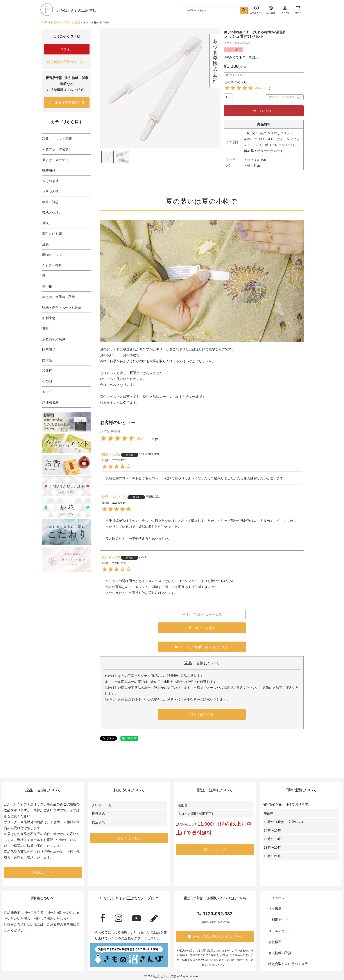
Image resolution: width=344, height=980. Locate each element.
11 (267, 88)
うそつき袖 (50, 181)
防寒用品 (49, 350)
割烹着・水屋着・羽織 (59, 297)
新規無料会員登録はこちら (67, 62)
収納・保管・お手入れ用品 (62, 307)
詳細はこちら (43, 872)
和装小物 (56, 22)
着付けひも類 (72, 22)
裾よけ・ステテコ (55, 160)
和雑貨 (47, 371)
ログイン (67, 49)
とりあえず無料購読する (67, 102)
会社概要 (275, 942)
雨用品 (47, 360)
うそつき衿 (50, 191)
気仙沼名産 (50, 402)
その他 (47, 381)
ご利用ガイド (278, 920)
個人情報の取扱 (280, 953)
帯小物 (47, 286)
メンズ (47, 392)
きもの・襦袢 (52, 265)
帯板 (45, 223)
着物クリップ (52, 255)
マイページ (277, 898)
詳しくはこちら (202, 714)
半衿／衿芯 (50, 202)
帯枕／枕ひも (52, 212)
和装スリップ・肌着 (57, 139)
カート (298, 10)
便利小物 (49, 318)
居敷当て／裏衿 (54, 339)
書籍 (45, 328)
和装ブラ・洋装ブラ (57, 149)
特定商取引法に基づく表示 (288, 964)
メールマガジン (280, 931)
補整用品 (49, 170)
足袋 (45, 244)
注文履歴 (275, 909)
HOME (44, 22)
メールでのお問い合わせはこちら (202, 647)
